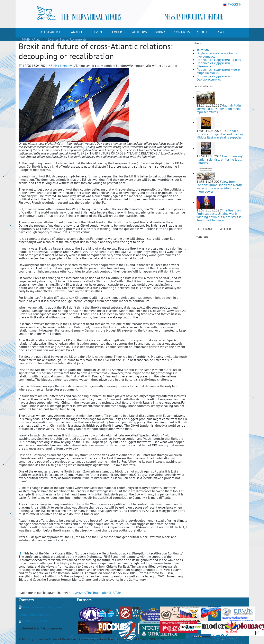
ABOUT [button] (202, 32)
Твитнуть (203, 50)
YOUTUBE (203, 237)
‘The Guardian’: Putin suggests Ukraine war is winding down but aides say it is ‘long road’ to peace (219, 215)
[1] (85, 147)
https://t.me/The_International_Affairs (95, 593)
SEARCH (220, 32)
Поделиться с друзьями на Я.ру (219, 60)
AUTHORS (139, 32)
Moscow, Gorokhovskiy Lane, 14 (44, 607)
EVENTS (100, 32)
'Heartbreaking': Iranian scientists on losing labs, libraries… (220, 159)
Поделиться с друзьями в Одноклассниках (214, 78)
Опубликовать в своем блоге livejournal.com (217, 55)
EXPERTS (119, 32)
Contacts (26, 600)
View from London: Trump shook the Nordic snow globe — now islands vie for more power (220, 186)
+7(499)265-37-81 (35, 621)
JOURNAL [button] (160, 32)
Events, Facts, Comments (67, 39)
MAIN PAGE (31, 39)
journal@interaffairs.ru (35, 614)
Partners (84, 600)
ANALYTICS (79, 32)
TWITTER (225, 229)
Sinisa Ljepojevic (62, 66)
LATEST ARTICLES (51, 32)
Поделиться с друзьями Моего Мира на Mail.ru (218, 71)
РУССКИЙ (232, 5)
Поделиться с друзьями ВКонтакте (213, 65)
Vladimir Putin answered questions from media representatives (219, 109)
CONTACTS (182, 32)
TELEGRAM (204, 229)
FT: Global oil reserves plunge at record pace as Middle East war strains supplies (220, 134)
